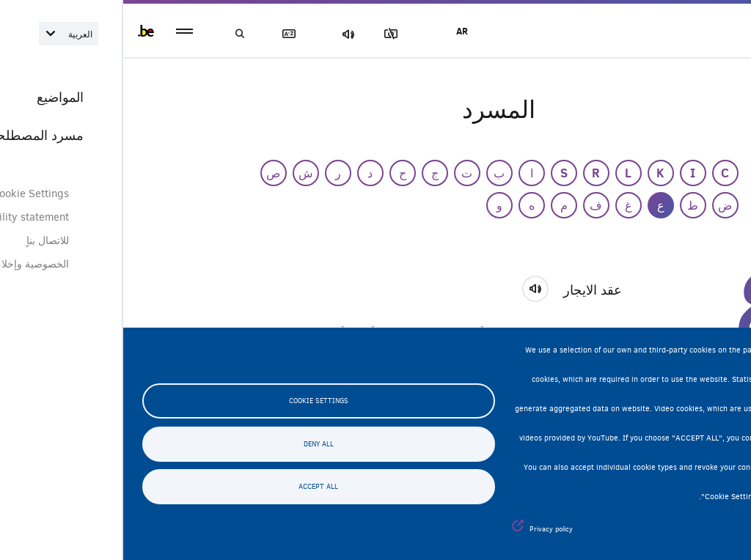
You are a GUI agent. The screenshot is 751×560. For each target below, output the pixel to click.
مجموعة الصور (271, 34)
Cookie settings (195, 401)
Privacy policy (428, 529)
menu (61, 31)
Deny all (195, 444)
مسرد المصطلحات (169, 34)
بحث (117, 34)
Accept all (195, 487)
